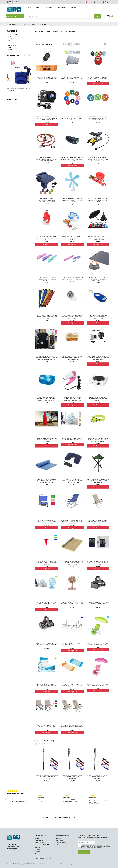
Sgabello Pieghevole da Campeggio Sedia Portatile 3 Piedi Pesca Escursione (98, 481)
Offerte (49, 7)
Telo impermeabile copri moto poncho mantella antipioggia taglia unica (47, 238)
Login (97, 2)
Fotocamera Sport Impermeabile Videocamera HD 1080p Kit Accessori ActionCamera (98, 358)
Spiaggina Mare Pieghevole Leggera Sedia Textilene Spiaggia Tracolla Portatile (47, 522)
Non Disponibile (98, 83)
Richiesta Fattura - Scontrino (43, 854)
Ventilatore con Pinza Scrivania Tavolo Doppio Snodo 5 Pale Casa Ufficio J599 (72, 200)
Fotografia (10, 50)
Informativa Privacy (40, 856)
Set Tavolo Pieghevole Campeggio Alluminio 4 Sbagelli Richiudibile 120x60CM (72, 645)
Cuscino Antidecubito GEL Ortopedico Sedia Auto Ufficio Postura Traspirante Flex (47, 399)
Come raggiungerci (40, 847)
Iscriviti (84, 852)
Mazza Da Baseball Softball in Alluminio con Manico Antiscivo (47, 777)
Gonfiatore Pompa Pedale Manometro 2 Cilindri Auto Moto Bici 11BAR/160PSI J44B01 (98, 159)
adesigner (71, 864)
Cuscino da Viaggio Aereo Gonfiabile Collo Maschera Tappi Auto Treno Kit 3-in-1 (72, 481)
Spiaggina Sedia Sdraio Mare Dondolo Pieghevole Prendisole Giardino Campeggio (98, 522)
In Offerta (12, 100)
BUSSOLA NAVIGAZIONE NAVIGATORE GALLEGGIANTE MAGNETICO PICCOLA (98, 78)
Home (30, 7)
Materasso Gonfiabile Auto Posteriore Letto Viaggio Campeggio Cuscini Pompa (47, 200)
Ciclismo (10, 41)
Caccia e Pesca (12, 36)
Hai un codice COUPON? (42, 845)
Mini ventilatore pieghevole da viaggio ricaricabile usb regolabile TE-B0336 (72, 604)
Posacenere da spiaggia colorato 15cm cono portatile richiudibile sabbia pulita (47, 563)
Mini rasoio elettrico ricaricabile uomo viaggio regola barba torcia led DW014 (72, 159)
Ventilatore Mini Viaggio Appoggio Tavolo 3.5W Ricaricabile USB (72, 439)
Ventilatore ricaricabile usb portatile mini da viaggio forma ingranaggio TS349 (98, 118)
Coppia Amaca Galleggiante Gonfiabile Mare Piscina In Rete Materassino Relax (72, 686)
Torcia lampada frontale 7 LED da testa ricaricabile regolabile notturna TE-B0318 (47, 645)
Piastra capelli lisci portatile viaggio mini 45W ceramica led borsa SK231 (47, 279)
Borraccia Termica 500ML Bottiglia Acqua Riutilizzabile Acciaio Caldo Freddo (47, 440)
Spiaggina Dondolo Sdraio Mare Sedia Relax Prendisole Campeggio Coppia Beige (72, 727)
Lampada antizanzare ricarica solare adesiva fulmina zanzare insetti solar (72, 317)
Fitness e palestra (13, 43)
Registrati (107, 2)
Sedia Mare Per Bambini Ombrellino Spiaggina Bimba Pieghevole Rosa (98, 685)
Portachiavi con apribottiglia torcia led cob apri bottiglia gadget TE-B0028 (98, 317)
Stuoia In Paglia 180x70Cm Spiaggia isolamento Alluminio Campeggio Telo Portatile (72, 563)
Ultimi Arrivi (13, 55)
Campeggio (11, 39)
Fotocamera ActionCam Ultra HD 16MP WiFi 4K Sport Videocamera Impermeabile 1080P (47, 118)
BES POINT (30, 864)
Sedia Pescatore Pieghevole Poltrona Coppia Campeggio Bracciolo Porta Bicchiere (47, 727)
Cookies (37, 849)
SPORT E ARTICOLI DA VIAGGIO (25, 24)
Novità (39, 7)
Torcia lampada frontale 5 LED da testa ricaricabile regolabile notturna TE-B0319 (98, 604)
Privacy (101, 845)
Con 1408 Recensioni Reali (15, 793)
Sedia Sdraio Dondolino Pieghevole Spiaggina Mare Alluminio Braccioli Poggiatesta (72, 522)
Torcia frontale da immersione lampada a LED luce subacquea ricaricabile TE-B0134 (98, 440)
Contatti (74, 7)
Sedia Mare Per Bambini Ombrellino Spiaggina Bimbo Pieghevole (98, 644)
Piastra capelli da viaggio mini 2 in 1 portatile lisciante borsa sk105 (72, 278)
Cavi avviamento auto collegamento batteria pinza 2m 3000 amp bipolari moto (47, 159)
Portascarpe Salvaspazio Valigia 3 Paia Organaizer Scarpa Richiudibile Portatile (98, 563)
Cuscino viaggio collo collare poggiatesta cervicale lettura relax (72, 118)
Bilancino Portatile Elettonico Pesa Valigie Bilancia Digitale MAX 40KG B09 (47, 79)
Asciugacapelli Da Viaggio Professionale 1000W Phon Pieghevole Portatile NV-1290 (72, 399)
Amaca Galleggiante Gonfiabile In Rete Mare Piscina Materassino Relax (47, 686)
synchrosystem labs (57, 864)
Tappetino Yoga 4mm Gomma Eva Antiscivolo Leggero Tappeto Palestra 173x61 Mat (47, 481)
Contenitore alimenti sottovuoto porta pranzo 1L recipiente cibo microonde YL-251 (72, 358)
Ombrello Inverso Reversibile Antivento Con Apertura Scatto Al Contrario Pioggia (98, 238)
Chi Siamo (38, 838)
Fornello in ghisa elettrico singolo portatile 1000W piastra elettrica (98, 399)
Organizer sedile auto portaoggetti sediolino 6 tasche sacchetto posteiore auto (47, 358)
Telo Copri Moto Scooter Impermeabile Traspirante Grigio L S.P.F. (72, 79)
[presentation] (26, 55)
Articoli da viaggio (41, 24)
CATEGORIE (11, 16)
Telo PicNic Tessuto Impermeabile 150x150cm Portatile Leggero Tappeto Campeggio (98, 279)
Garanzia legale (39, 843)
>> (44, 744)
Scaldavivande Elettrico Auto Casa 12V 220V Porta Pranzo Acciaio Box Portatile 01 (72, 238)
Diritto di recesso (40, 840)
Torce (9, 47)
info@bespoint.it (14, 2)
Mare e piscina (12, 45)
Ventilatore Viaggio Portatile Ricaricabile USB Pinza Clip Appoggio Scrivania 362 (47, 604)
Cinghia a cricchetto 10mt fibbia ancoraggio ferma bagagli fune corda (98, 200)
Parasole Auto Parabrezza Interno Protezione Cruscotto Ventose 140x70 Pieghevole (47, 317)
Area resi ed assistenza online (43, 858)
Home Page (11, 24)
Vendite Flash (61, 7)
